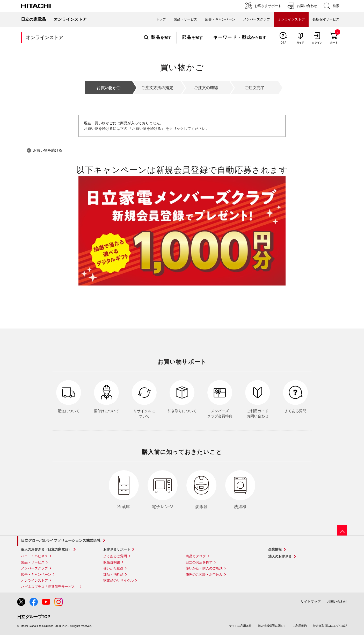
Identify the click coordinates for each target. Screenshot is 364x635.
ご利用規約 (300, 626)
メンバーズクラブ (257, 19)
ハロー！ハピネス (34, 556)
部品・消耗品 (113, 575)
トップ (161, 19)
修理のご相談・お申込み (204, 575)
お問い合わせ (337, 601)
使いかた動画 (113, 568)
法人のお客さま (280, 556)
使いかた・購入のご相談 (204, 568)
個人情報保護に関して (272, 626)
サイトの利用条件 (240, 626)
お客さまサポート (117, 549)
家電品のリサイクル (118, 580)
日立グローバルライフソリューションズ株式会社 (61, 540)
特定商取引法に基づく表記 (330, 626)
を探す (158, 38)
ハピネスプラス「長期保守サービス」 (50, 587)
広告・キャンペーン (36, 575)
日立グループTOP (34, 617)
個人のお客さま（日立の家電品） (46, 549)
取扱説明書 (112, 562)
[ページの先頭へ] (342, 530)
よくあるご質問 (115, 556)
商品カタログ (196, 556)
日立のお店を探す (199, 562)
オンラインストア (34, 580)
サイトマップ (311, 601)
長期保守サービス (326, 19)
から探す (240, 38)
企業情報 (275, 549)
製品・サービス (33, 562)
